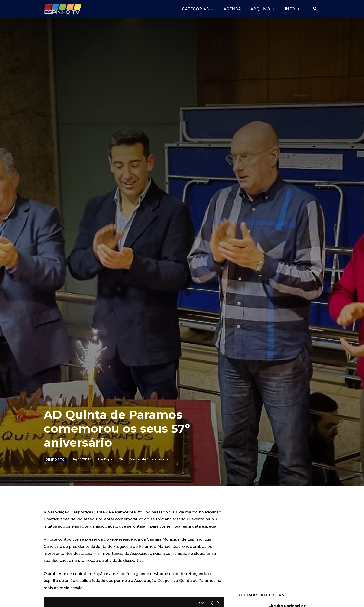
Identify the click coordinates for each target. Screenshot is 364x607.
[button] (315, 9)
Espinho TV (114, 459)
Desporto (55, 460)
